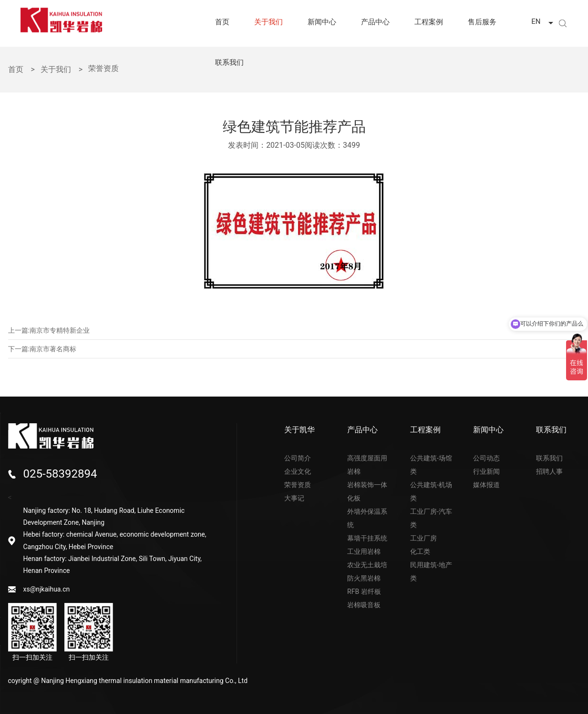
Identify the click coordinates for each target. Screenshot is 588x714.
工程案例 (429, 22)
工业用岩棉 (364, 551)
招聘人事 (549, 471)
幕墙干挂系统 (367, 538)
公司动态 (486, 458)
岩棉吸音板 (364, 605)
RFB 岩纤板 (364, 592)
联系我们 (229, 62)
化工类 (420, 551)
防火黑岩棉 (364, 578)
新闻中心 (322, 22)
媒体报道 (486, 485)
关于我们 (268, 22)
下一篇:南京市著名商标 (42, 349)
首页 (222, 22)
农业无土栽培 (367, 565)
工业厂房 (423, 538)
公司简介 (298, 458)
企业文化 (298, 471)
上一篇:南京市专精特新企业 (49, 330)
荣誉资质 (298, 485)
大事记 (294, 498)
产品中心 (375, 22)
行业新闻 (486, 471)
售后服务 (482, 22)
